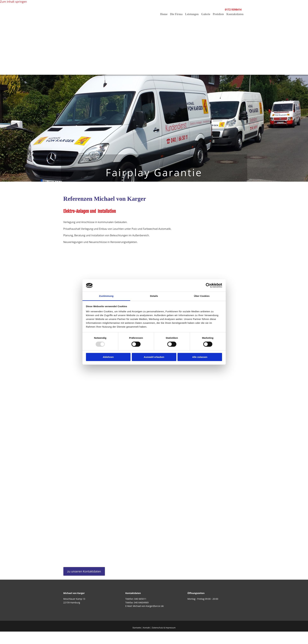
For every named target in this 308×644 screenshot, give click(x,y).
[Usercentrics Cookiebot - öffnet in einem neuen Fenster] (208, 285)
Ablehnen (108, 357)
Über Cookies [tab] (202, 296)
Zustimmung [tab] (106, 296)
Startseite (137, 628)
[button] (84, 571)
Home (164, 14)
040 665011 (140, 599)
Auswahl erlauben (154, 357)
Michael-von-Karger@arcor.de (148, 606)
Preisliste (218, 14)
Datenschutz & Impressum (164, 628)
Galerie (206, 14)
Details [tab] (154, 296)
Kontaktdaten (235, 14)
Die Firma (176, 14)
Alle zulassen (200, 357)
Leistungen (192, 14)
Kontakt (146, 628)
